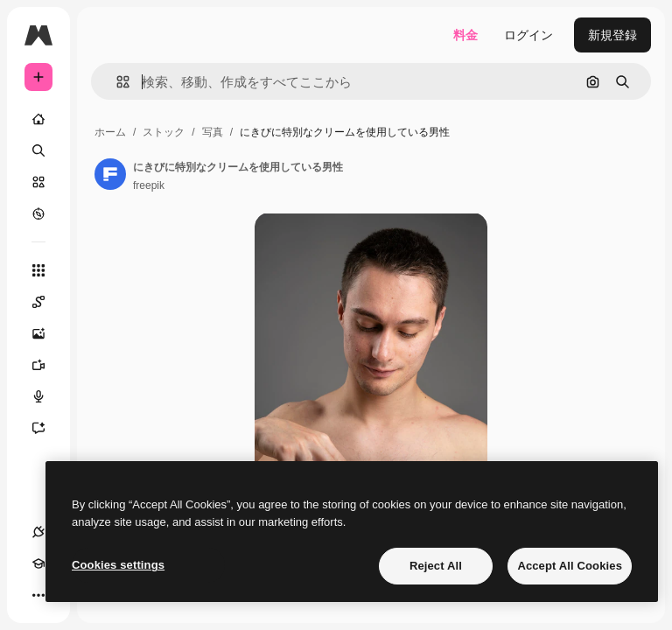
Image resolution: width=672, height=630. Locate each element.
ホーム (110, 132)
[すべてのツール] (38, 270)
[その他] (38, 595)
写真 (213, 132)
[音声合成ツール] (47, 396)
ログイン (528, 35)
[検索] (38, 150)
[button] (116, 82)
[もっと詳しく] (38, 213)
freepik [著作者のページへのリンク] (149, 185)
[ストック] (38, 182)
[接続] (38, 532)
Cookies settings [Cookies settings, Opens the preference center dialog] (118, 565)
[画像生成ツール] (47, 333)
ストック (164, 132)
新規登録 (612, 35)
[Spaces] (47, 302)
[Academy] (38, 563)
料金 (465, 35)
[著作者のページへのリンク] (110, 174)
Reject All (436, 566)
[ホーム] (38, 119)
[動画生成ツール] (47, 365)
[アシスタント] (47, 428)
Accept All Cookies (570, 566)
